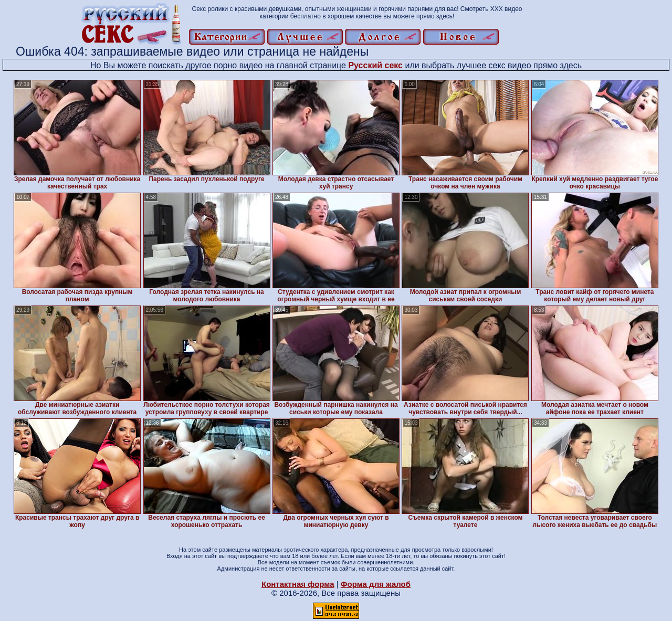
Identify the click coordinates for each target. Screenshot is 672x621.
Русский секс (375, 65)
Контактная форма (298, 584)
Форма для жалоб (376, 584)
